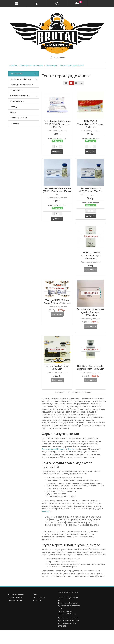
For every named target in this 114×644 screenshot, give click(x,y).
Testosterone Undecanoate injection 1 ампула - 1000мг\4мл (91, 317)
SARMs (13, 112)
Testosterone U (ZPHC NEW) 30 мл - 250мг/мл (91, 190)
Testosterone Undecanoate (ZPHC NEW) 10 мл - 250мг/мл (57, 191)
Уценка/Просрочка (18, 118)
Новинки (37, 614)
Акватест (46, 525)
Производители (15, 614)
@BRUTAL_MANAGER (70, 612)
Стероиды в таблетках (20, 79)
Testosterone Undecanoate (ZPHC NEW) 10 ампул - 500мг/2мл (57, 124)
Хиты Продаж (39, 611)
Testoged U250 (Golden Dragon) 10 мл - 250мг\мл (57, 306)
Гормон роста (16, 90)
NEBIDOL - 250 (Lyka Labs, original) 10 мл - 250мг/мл (91, 377)
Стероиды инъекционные (22, 85)
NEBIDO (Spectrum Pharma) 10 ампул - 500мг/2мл (91, 256)
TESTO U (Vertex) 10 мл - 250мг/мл (57, 377)
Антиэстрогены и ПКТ (20, 96)
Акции (36, 609)
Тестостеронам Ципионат (54, 463)
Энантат (72, 463)
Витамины (14, 123)
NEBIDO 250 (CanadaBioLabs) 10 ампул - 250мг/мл (91, 124)
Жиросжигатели (17, 101)
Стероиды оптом (15, 611)
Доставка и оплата (16, 609)
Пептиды (14, 107)
